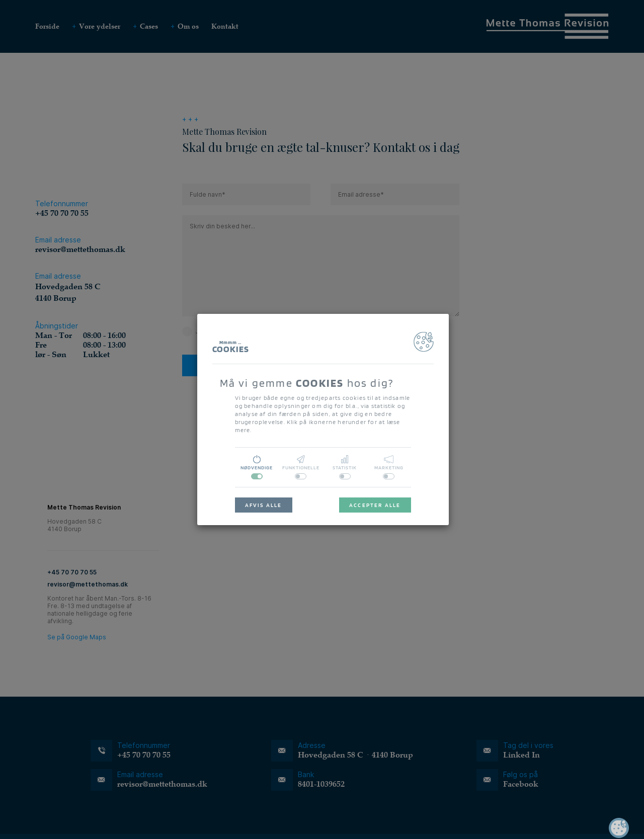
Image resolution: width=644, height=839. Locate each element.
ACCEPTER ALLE (375, 505)
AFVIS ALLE (264, 505)
